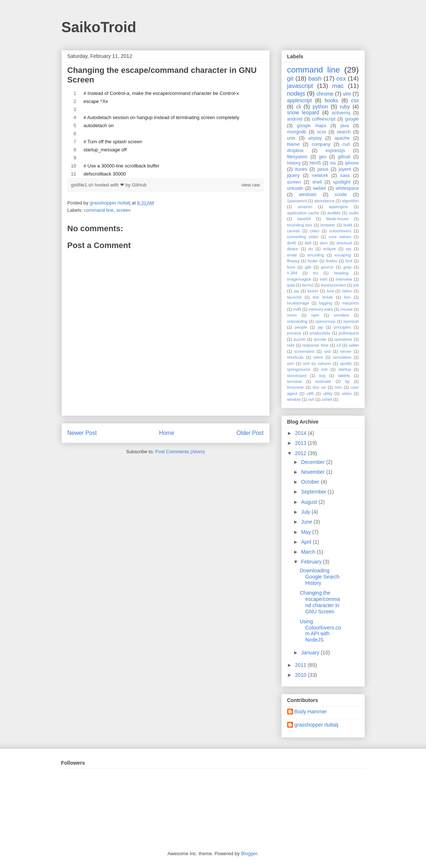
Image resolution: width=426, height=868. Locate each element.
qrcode (320, 339)
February (312, 562)
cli (298, 107)
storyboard (297, 376)
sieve (318, 357)
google (352, 119)
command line (99, 210)
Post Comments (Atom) (180, 452)
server (346, 351)
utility (328, 394)
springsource (299, 369)
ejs (349, 249)
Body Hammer (311, 712)
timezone (295, 387)
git (290, 79)
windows (308, 195)
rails (291, 345)
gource (327, 267)
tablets (344, 376)
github (344, 157)
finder (313, 261)
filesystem (297, 157)
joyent (345, 169)
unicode (295, 188)
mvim (292, 315)
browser (328, 225)
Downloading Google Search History (319, 577)
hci (315, 273)
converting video (303, 237)
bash (315, 79)
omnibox (341, 315)
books (331, 100)
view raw (251, 185)
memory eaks (321, 309)
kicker (313, 291)
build (348, 225)
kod (330, 291)
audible (334, 213)
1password (297, 201)
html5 (315, 163)
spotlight (342, 182)
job (356, 285)
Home (167, 433)
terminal (295, 381)
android (295, 119)
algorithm (350, 201)
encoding (316, 255)
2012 (301, 453)
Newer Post (82, 433)
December (314, 462)
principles (342, 327)
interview (344, 279)
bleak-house (338, 219)
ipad (291, 285)
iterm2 (308, 285)
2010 (301, 675)
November (314, 472)
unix (291, 138)
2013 (301, 443)
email (292, 255)
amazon (305, 207)
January (311, 653)
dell (308, 243)
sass (345, 176)
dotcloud (344, 243)
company (321, 144)
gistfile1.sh (83, 185)
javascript (300, 86)
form (291, 267)
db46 (292, 243)
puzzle (300, 339)
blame (293, 144)
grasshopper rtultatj (316, 725)
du (311, 249)
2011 (301, 665)
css (355, 100)
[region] (166, 134)
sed (327, 351)
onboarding (297, 321)
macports (350, 303)
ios (333, 163)
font (349, 261)
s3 (339, 345)
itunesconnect (334, 285)
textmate (323, 381)
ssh (324, 369)
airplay (315, 138)
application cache (303, 213)
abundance (324, 201)
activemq (341, 113)
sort (291, 363)
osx (341, 79)
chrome (325, 94)
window (294, 399)
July (306, 512)
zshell (327, 399)
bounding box (300, 225)
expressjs (335, 151)
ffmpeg (293, 261)
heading (341, 273)
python (320, 107)
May (307, 532)
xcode (341, 195)
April (307, 542)
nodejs (296, 94)
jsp (296, 291)
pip (320, 327)
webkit (319, 188)
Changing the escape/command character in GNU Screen (320, 602)
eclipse (329, 249)
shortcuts (295, 357)
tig (347, 381)
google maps (312, 126)
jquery (293, 176)
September (314, 492)
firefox (331, 261)
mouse (347, 309)
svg (322, 376)
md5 (297, 309)
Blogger (249, 854)
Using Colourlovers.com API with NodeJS (320, 631)
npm (315, 315)
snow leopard (303, 112)
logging (326, 303)
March (309, 552)
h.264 (292, 273)
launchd (294, 297)
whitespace (347, 188)
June (307, 522)
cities (315, 231)
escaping (343, 255)
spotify (346, 363)
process (294, 333)
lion (347, 297)
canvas (294, 231)
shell (317, 182)
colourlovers (340, 231)
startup (345, 369)
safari (354, 345)
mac (338, 86)
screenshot (304, 351)
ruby (345, 107)
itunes (301, 169)
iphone (352, 163)
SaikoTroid (99, 27)
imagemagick (299, 279)
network (320, 176)
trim (338, 387)
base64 (304, 219)
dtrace (293, 249)
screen (123, 210)
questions (343, 339)
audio (354, 213)
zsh (311, 399)
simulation (342, 357)
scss (321, 132)
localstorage (298, 303)
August (310, 502)
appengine (338, 207)
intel (324, 279)
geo (323, 157)
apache (342, 138)
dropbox (296, 151)
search (344, 132)
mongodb (297, 132)
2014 (301, 433)
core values (340, 237)
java (344, 126)
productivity (320, 333)
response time (316, 345)
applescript (300, 100)
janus (323, 169)
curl (346, 144)
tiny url (319, 387)
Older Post (250, 433)
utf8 (310, 394)
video (347, 394)
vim (347, 94)
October (311, 482)
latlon (347, 291)
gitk (308, 267)
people (301, 327)
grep (347, 267)
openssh (351, 321)
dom (324, 243)
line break (323, 297)
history (294, 163)
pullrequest (349, 333)
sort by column (317, 363)
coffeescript (324, 119)
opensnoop (325, 321)
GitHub (139, 185)
